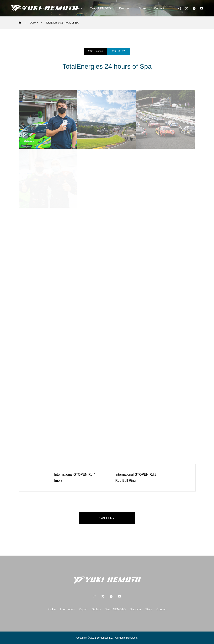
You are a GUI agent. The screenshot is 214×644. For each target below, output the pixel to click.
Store (142, 8)
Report (83, 609)
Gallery (96, 609)
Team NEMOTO (101, 8)
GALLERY (107, 518)
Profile (52, 609)
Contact (159, 8)
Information (67, 609)
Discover (125, 8)
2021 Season (96, 51)
